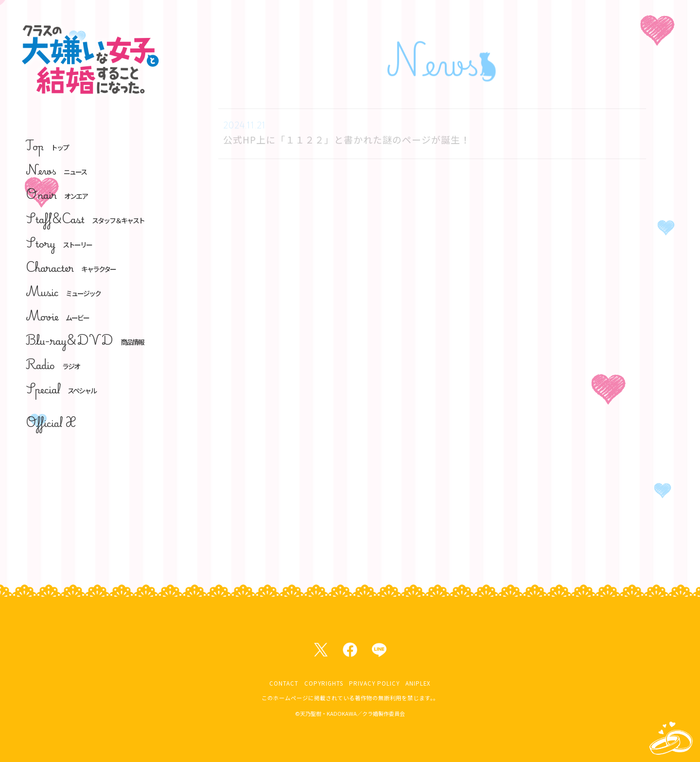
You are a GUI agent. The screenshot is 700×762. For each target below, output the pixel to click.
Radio (53, 365)
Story (59, 243)
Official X (51, 423)
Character (71, 268)
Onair (57, 195)
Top (47, 146)
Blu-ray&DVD (85, 341)
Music (63, 292)
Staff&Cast (85, 219)
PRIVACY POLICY (374, 683)
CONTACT (284, 683)
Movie (57, 316)
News (56, 170)
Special (61, 389)
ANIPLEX (418, 683)
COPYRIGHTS (324, 683)
